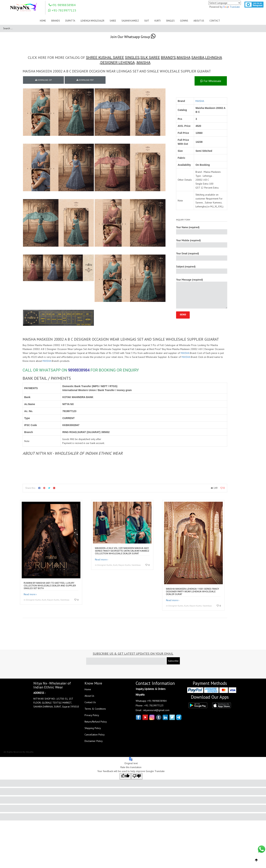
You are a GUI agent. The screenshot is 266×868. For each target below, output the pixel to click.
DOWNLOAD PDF (85, 80)
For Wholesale (211, 81)
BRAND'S (168, 58)
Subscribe (173, 661)
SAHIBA (198, 58)
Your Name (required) (202, 230)
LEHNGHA (214, 58)
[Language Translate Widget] (225, 3)
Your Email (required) (202, 256)
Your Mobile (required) (202, 243)
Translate (231, 7)
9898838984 (79, 370)
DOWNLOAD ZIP (43, 80)
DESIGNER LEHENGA (118, 63)
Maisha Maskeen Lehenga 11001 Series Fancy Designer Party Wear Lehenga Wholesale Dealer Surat (192, 591)
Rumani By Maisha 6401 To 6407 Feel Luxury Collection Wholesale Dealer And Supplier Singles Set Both (50, 586)
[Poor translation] (137, 776)
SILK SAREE (150, 58)
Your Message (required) (202, 293)
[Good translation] (125, 776)
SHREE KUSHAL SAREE (105, 58)
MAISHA (184, 58)
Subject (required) (202, 269)
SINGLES (132, 58)
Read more (30, 594)
